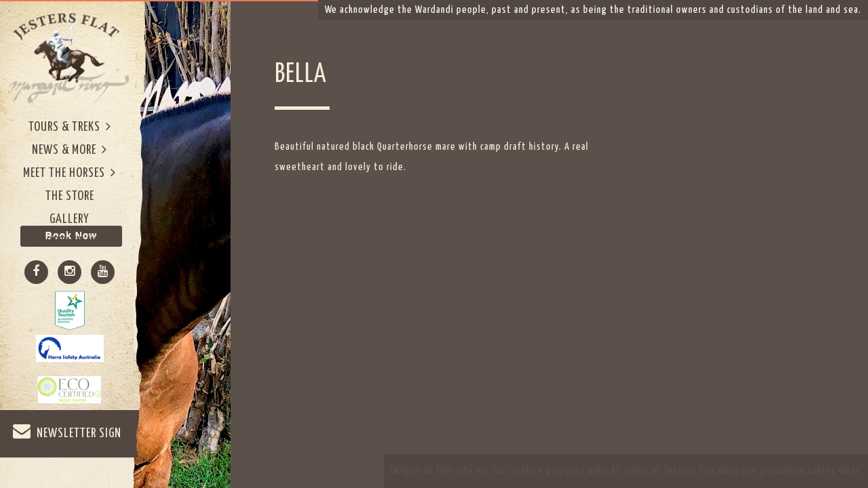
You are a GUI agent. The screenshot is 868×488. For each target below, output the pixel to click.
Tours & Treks (70, 126)
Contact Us (70, 242)
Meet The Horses (70, 172)
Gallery (70, 219)
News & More (70, 149)
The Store (70, 196)
